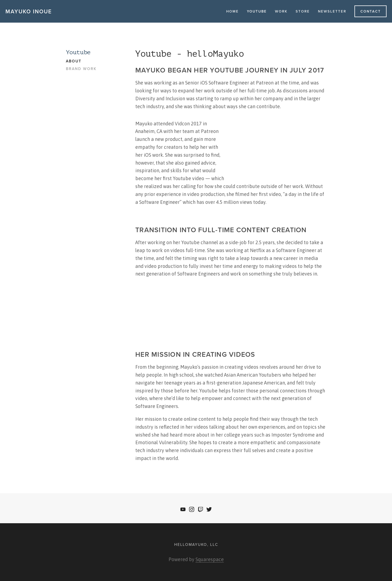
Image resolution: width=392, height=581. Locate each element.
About (74, 61)
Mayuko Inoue (29, 11)
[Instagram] (192, 509)
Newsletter (332, 11)
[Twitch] (200, 509)
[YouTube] (183, 509)
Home (232, 11)
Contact (371, 11)
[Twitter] (209, 509)
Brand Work (81, 69)
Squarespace (210, 559)
